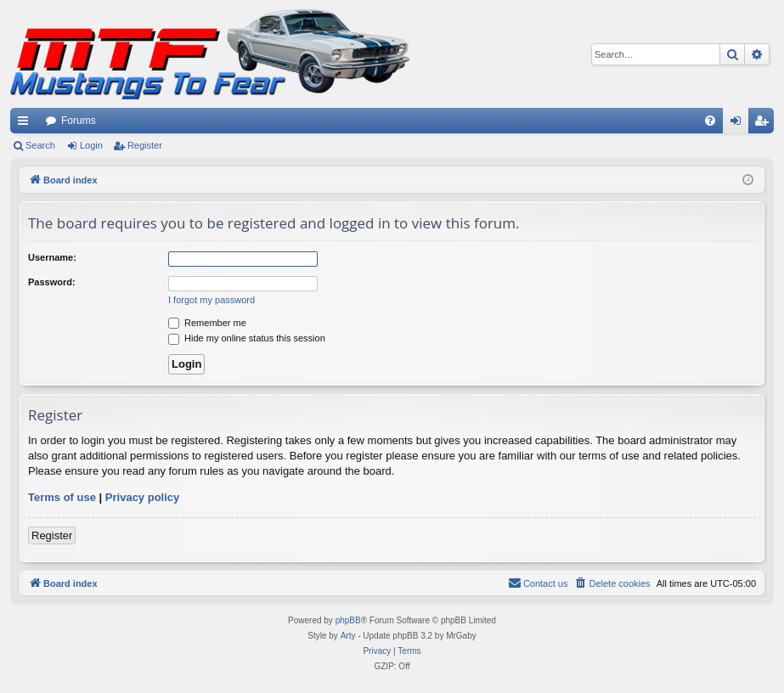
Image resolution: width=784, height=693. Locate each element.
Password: (52, 282)
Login (91, 145)
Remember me (207, 323)
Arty (348, 636)
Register (145, 145)
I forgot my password (212, 300)
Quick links (26, 124)
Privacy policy (142, 497)
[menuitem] (710, 121)
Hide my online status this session (247, 338)
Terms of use (62, 497)
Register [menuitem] (765, 124)
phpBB (348, 620)
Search (40, 145)
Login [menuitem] (739, 124)
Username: (52, 257)
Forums (79, 121)
